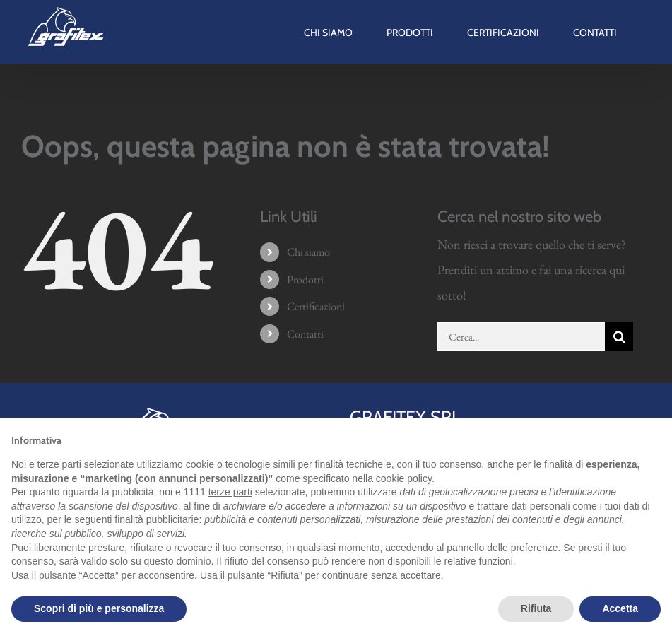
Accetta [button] (620, 608)
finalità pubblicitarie (157, 519)
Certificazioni (316, 306)
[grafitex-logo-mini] (162, 410)
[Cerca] (619, 336)
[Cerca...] (521, 336)
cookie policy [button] (404, 478)
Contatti (305, 334)
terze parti (230, 492)
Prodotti (305, 279)
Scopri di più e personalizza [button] (99, 608)
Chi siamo (308, 252)
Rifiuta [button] (536, 608)
